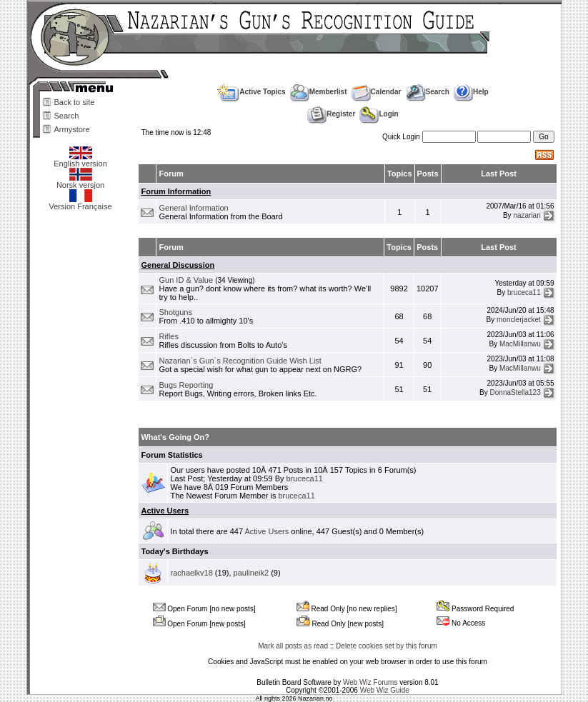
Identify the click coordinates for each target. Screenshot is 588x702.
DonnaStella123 (515, 392)
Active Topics (251, 92)
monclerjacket (519, 320)
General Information (193, 208)
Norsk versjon (80, 181)
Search (67, 116)
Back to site (75, 102)
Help (471, 92)
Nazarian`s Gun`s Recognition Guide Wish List (240, 361)
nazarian (527, 215)
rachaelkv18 (191, 573)
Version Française (80, 203)
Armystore (72, 129)
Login (379, 114)
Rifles (169, 336)
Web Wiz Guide (385, 690)
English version (80, 160)
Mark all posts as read (293, 646)
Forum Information (176, 191)
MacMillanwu (520, 344)
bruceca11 (524, 292)
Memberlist (319, 92)
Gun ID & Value (186, 280)
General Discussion (178, 265)
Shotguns (175, 312)
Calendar (377, 92)
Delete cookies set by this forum (387, 646)
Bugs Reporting (186, 385)
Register (331, 114)
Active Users (165, 511)
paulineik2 (251, 573)
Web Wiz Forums (370, 682)
